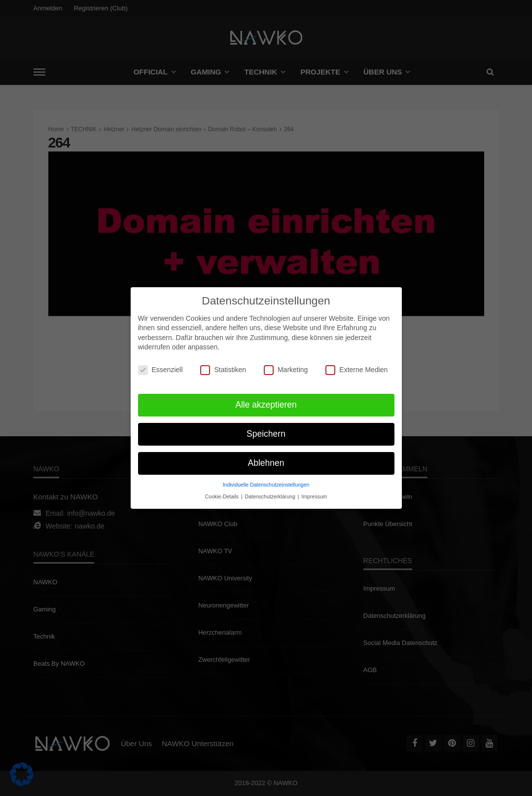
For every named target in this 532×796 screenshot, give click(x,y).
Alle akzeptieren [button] (266, 400)
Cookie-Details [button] (223, 492)
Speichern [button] (266, 429)
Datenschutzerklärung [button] (271, 492)
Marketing (286, 365)
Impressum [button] (314, 492)
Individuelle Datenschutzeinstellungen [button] (266, 480)
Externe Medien (356, 365)
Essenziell (160, 365)
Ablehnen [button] (266, 458)
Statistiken (223, 365)
